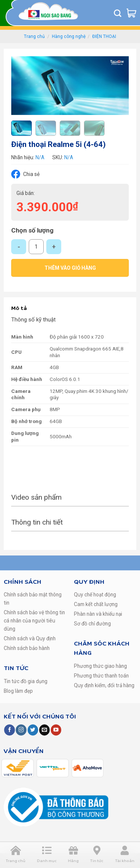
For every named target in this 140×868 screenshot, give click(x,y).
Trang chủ (34, 36)
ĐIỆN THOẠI (104, 36)
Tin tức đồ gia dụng (26, 681)
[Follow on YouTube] (56, 730)
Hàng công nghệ (69, 36)
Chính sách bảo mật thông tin (33, 599)
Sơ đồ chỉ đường (92, 624)
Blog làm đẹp (18, 691)
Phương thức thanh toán (101, 676)
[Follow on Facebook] (9, 730)
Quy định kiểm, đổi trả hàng (104, 685)
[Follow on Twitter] (33, 730)
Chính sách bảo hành (27, 648)
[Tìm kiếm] (118, 13)
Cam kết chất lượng (96, 604)
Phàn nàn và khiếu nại (98, 614)
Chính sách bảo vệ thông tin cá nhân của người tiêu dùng (34, 621)
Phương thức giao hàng (100, 666)
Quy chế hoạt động (95, 595)
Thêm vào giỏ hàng (70, 268)
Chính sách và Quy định (30, 638)
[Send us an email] (44, 730)
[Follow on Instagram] (21, 730)
